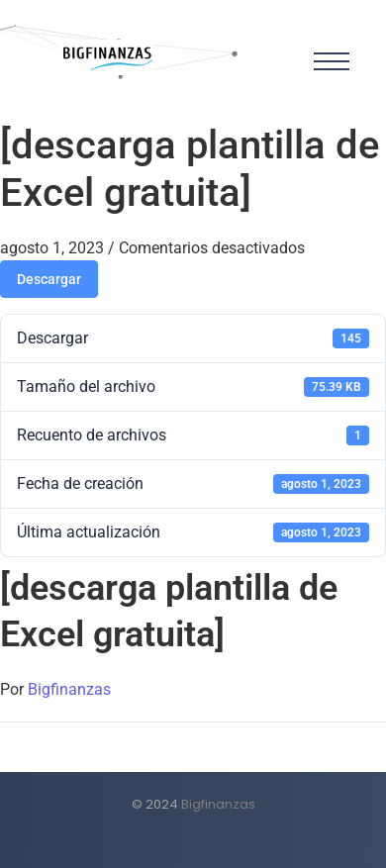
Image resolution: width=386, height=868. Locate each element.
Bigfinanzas (69, 689)
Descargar (49, 279)
